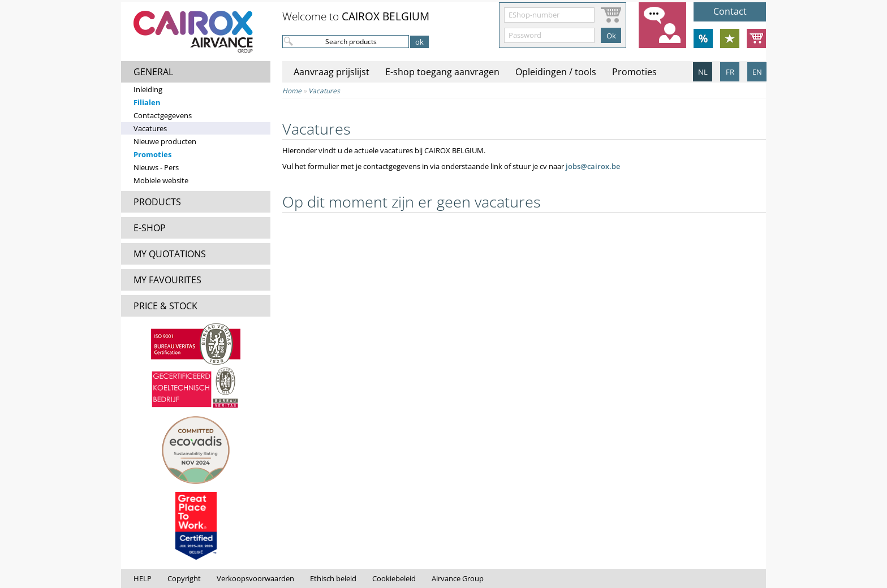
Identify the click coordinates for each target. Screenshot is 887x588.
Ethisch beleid (333, 578)
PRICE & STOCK (165, 306)
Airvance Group (458, 578)
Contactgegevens (163, 115)
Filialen (147, 102)
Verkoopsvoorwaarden (255, 578)
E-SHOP (150, 228)
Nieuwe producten (165, 141)
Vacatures (150, 128)
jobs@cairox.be (593, 166)
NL (703, 72)
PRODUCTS (157, 202)
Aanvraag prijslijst (331, 72)
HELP (143, 578)
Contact (730, 11)
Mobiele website (161, 180)
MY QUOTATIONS (170, 254)
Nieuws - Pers (156, 167)
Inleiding (148, 89)
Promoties (152, 154)
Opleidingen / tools (556, 72)
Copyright (184, 578)
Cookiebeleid (394, 578)
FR (730, 72)
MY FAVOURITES (167, 280)
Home (292, 91)
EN (757, 72)
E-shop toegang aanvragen (442, 72)
